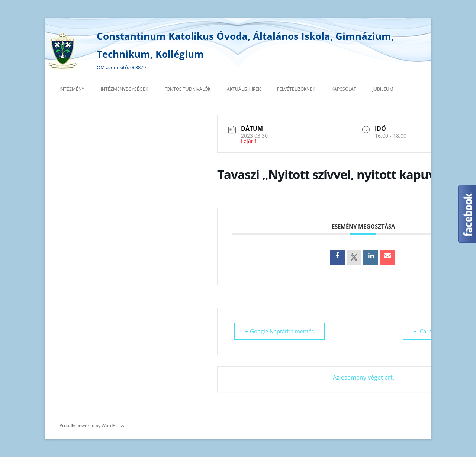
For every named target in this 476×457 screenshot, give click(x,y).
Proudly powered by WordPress (92, 426)
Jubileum (383, 89)
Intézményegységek (124, 89)
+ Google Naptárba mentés (279, 331)
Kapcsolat (344, 89)
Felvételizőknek (296, 89)
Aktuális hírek (244, 89)
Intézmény (72, 89)
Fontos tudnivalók (187, 89)
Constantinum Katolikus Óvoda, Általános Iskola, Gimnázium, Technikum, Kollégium (245, 45)
